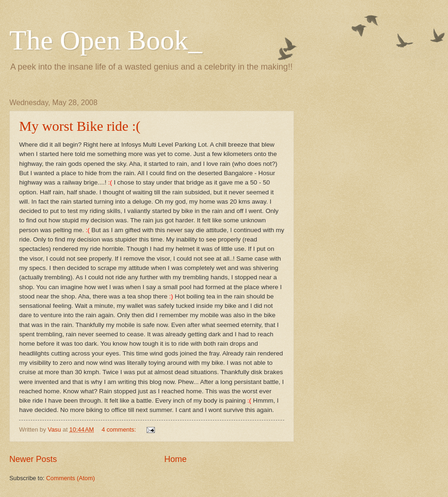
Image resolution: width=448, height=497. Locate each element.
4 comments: (120, 430)
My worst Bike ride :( (80, 126)
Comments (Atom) (70, 478)
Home (175, 459)
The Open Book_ (106, 40)
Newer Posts (33, 459)
